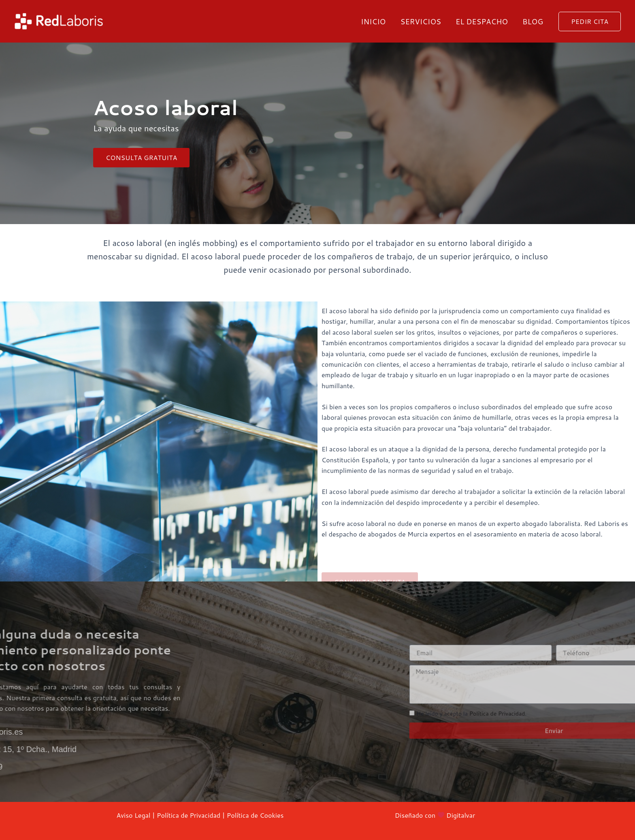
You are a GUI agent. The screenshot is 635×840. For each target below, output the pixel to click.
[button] (590, 21)
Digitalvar (461, 815)
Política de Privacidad (189, 815)
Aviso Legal (134, 815)
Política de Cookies (255, 815)
